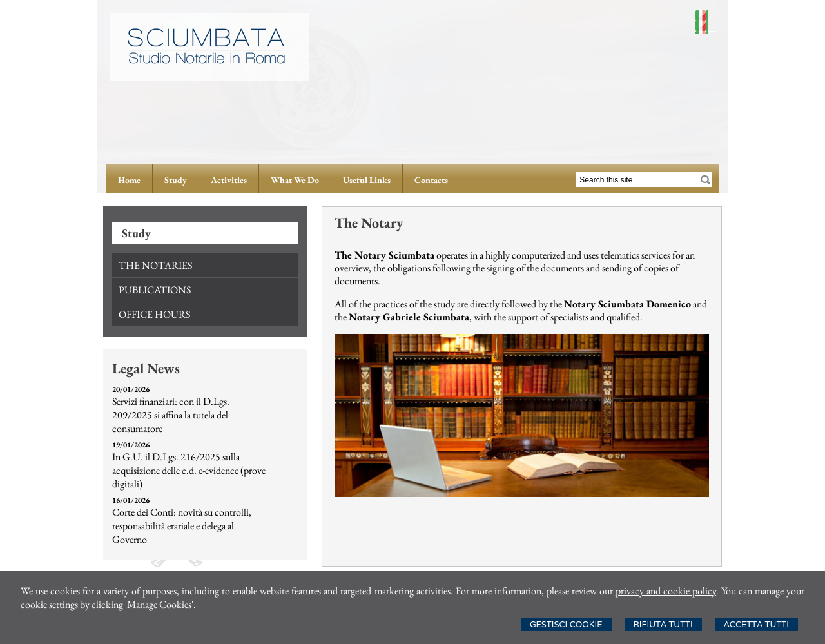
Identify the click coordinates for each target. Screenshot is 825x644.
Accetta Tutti (756, 624)
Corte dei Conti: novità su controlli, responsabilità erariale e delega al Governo (182, 526)
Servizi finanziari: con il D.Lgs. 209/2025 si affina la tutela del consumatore (171, 415)
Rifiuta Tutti (663, 624)
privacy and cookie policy (666, 591)
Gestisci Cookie (566, 624)
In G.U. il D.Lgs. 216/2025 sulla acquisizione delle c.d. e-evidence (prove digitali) (189, 470)
